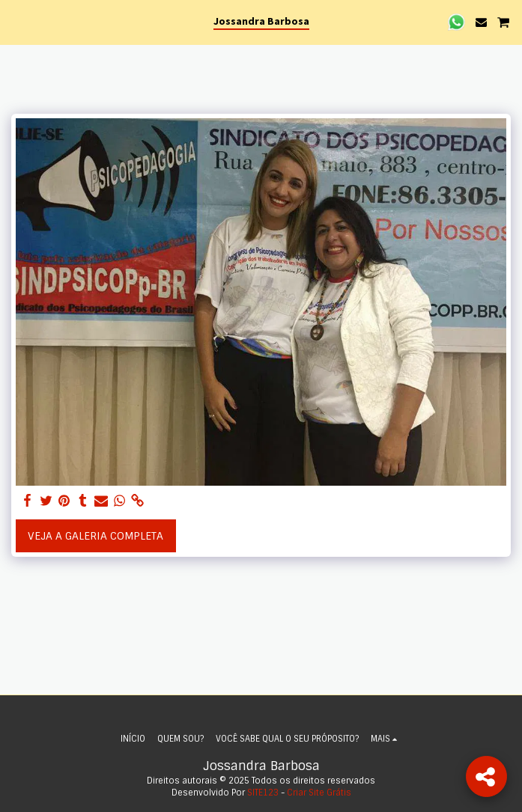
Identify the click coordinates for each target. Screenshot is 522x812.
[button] (16, 22)
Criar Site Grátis (319, 793)
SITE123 (263, 793)
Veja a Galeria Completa (95, 536)
